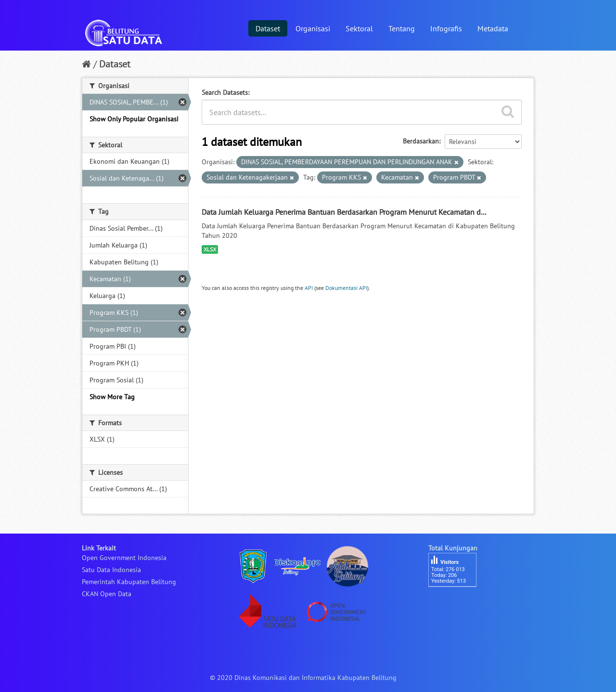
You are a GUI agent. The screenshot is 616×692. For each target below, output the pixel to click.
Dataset (268, 28)
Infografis (446, 28)
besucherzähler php (457, 603)
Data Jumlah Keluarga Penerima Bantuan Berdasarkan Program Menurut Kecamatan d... (344, 212)
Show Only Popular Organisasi (134, 119)
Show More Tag (112, 397)
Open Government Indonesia (124, 558)
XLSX (210, 249)
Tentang (402, 28)
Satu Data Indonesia (111, 570)
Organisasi (313, 28)
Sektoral (359, 28)
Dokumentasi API (346, 288)
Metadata (493, 28)
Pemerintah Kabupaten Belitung (129, 582)
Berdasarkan (421, 141)
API (309, 288)
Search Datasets (225, 92)
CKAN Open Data (107, 594)
